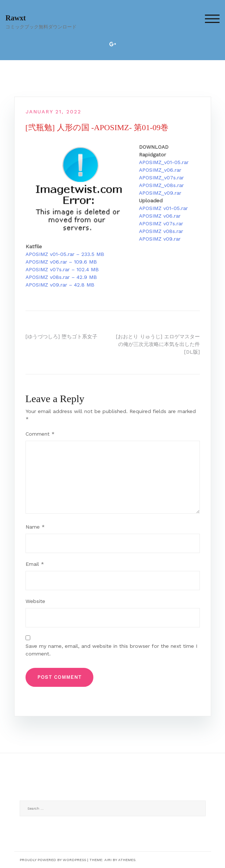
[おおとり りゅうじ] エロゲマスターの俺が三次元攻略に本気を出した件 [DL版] (158, 344)
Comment (40, 434)
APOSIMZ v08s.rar (161, 231)
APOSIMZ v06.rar (160, 216)
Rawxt (16, 18)
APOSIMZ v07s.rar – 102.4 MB (62, 269)
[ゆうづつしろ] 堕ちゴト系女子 (61, 336)
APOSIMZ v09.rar (160, 239)
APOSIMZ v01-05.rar (163, 208)
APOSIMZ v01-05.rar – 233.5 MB (65, 254)
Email (35, 564)
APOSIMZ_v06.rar (160, 170)
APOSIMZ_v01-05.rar (164, 162)
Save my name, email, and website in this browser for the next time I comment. (111, 650)
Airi (108, 860)
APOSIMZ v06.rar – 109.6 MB (61, 262)
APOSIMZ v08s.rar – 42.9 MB (61, 277)
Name (35, 527)
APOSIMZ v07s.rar (161, 223)
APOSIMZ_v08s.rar (161, 185)
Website (35, 601)
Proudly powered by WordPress (53, 860)
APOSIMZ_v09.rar (160, 193)
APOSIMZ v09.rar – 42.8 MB (60, 285)
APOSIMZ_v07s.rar (161, 178)
